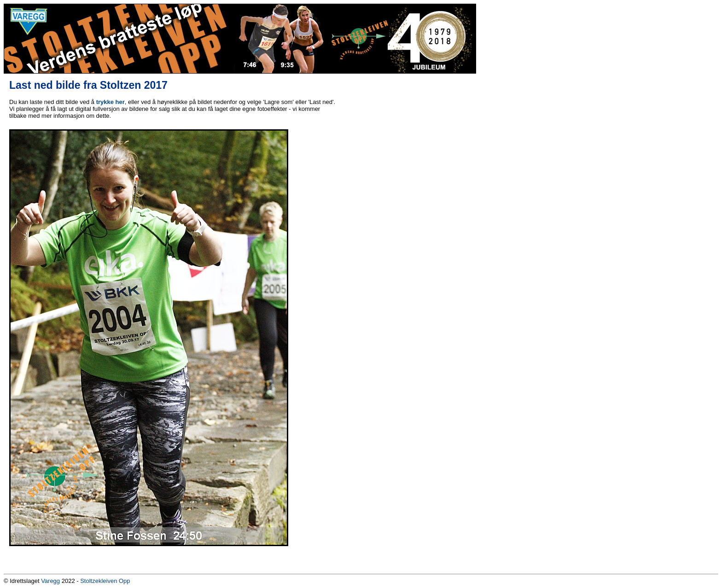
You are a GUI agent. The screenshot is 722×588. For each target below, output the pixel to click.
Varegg (50, 581)
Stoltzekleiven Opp (105, 581)
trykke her (111, 102)
